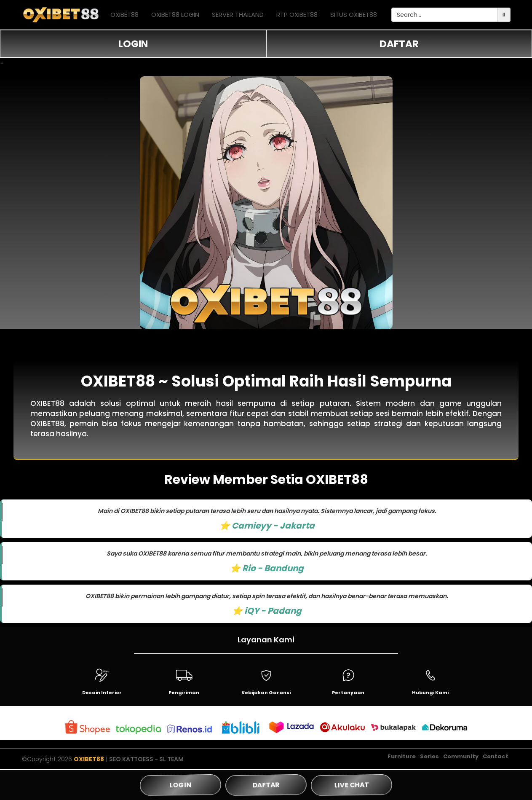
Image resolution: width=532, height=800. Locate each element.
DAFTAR (399, 44)
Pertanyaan (348, 693)
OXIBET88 (124, 15)
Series (429, 757)
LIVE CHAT (352, 785)
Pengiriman (184, 693)
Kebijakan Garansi (266, 693)
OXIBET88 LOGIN (175, 15)
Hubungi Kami (430, 693)
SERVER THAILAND (238, 15)
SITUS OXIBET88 (354, 15)
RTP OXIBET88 (297, 15)
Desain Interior (102, 693)
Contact (496, 757)
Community (461, 757)
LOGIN (133, 44)
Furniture (402, 757)
